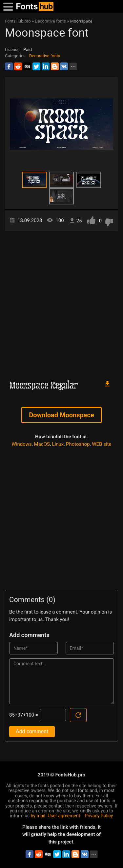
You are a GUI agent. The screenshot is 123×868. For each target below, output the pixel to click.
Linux (58, 444)
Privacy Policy (99, 816)
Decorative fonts (45, 56)
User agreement (64, 816)
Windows (22, 444)
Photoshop (78, 444)
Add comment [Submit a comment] (32, 731)
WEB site (102, 444)
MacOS (42, 444)
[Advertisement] (61, 302)
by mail (38, 816)
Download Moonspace (61, 415)
